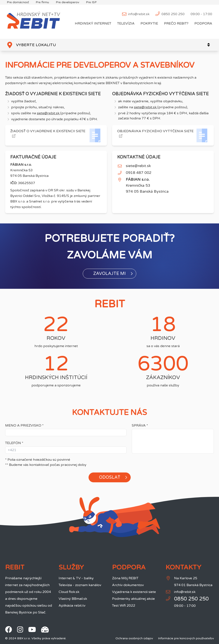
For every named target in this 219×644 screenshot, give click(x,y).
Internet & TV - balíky (76, 578)
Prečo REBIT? (176, 23)
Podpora (203, 23)
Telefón (14, 443)
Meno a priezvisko (24, 425)
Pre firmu (42, 2)
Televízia (126, 23)
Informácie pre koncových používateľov (186, 638)
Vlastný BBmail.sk (73, 599)
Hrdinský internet (93, 23)
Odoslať (113, 477)
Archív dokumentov (128, 585)
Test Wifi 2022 (124, 606)
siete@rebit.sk (49, 113)
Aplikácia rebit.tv (72, 606)
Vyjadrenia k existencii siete (134, 592)
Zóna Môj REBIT (125, 578)
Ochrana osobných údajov (134, 638)
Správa (140, 425)
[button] (109, 274)
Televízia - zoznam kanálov (80, 585)
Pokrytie (149, 23)
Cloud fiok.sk (69, 592)
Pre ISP (91, 2)
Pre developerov (67, 2)
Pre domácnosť (18, 2)
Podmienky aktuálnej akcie (133, 599)
